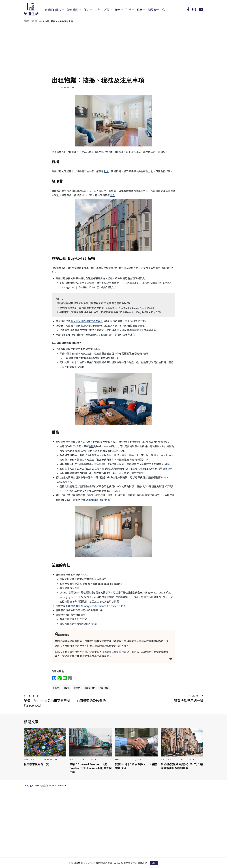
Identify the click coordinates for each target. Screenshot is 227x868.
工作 (98, 10)
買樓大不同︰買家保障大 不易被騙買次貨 (136, 766)
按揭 (67, 688)
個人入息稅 (84, 442)
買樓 (34, 21)
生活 (128, 10)
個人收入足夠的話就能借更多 (87, 321)
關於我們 (154, 10)
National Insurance (99, 500)
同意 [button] (154, 863)
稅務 (140, 10)
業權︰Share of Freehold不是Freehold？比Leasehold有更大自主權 (91, 768)
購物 (117, 10)
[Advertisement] (113, 51)
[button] (164, 10)
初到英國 (73, 10)
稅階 (91, 446)
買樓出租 (91, 688)
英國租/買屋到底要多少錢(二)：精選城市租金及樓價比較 (182, 766)
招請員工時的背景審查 (117, 652)
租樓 (26, 759)
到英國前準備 (53, 10)
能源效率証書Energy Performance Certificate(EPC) (96, 606)
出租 (57, 688)
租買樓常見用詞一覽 (158, 699)
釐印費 (105, 688)
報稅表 (169, 468)
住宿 (86, 10)
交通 (106, 10)
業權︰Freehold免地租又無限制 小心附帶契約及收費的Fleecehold (69, 701)
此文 (106, 171)
